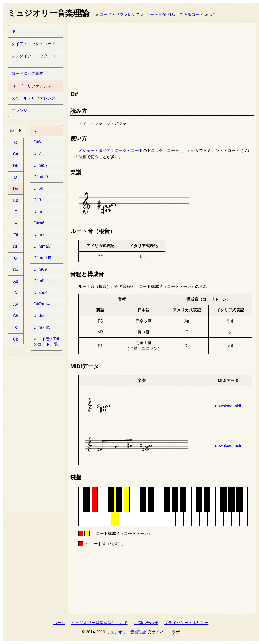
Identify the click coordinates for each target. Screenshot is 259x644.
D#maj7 (41, 165)
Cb (16, 339)
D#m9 (39, 281)
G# (15, 270)
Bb (16, 316)
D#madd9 (42, 258)
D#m (38, 211)
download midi (228, 406)
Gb (15, 247)
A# (16, 305)
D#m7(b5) (43, 327)
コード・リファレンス (120, 14)
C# (16, 154)
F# (16, 235)
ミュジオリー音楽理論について (100, 623)
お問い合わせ (146, 623)
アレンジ (19, 111)
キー (15, 31)
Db (16, 166)
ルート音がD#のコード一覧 (46, 342)
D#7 (37, 154)
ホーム (59, 623)
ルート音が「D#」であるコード (175, 14)
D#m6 (39, 223)
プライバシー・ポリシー (186, 623)
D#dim (39, 316)
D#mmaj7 (42, 246)
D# (16, 189)
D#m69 (40, 269)
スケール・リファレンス (33, 98)
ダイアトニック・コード (33, 44)
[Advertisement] (99, 55)
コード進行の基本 (27, 74)
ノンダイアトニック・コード (33, 59)
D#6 (37, 142)
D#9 (37, 200)
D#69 (38, 188)
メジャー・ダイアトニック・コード (111, 151)
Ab (16, 281)
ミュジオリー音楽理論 (126, 632)
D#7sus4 (42, 304)
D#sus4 (40, 292)
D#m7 (39, 235)
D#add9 (41, 177)
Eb (16, 200)
